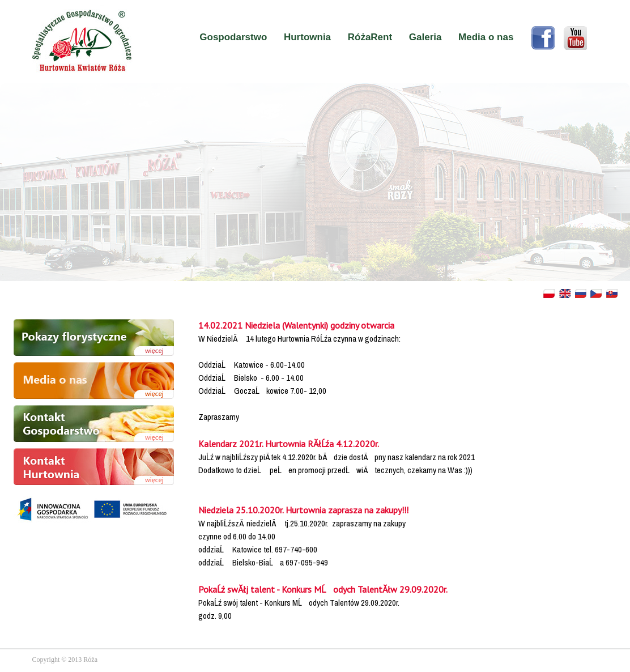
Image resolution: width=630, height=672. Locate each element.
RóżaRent (370, 37)
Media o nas (486, 37)
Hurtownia (307, 37)
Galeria (425, 37)
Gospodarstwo (233, 37)
